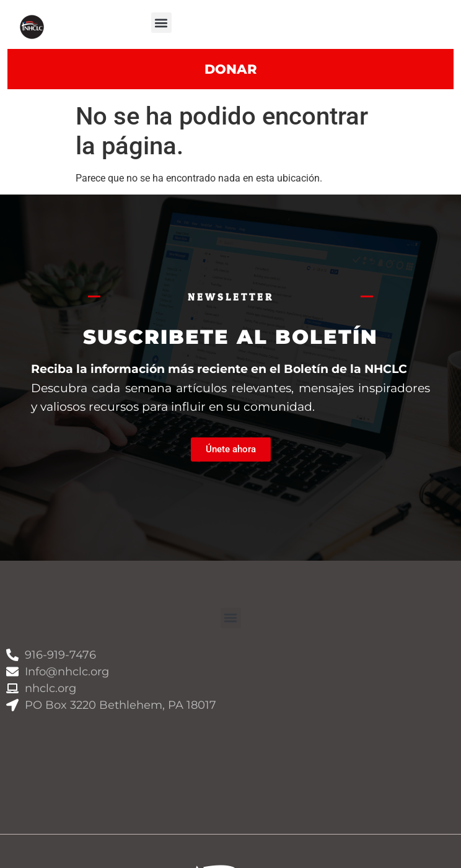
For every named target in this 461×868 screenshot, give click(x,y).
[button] (161, 23)
